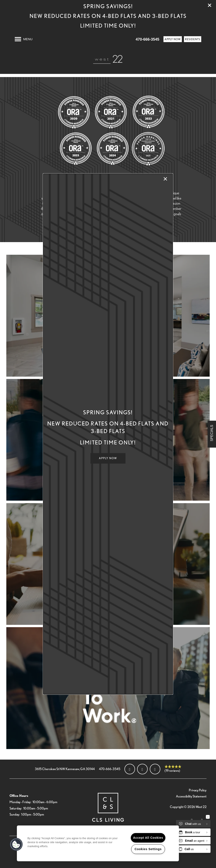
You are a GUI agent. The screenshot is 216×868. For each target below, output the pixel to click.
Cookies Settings (148, 849)
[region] (98, 843)
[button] (108, 458)
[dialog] (108, 434)
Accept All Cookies (148, 838)
